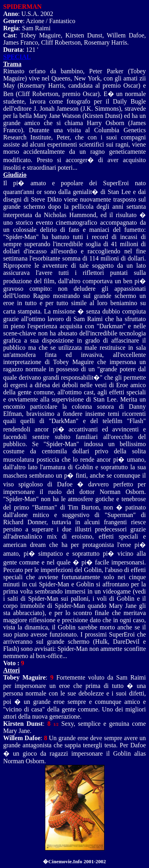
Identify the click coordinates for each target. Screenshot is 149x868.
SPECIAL (17, 57)
